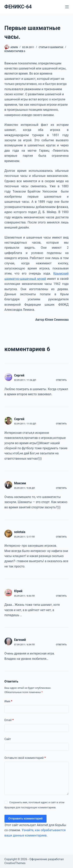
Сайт (8, 739)
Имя (8, 701)
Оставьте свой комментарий (25, 758)
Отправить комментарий (26, 818)
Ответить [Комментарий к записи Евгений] (61, 645)
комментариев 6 (15, 51)
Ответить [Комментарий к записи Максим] (61, 488)
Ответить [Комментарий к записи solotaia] (61, 537)
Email (9, 720)
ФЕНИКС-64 (18, 7)
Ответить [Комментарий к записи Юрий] (61, 596)
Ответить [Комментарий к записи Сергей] (61, 380)
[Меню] (67, 7)
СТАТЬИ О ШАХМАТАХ (51, 47)
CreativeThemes (15, 863)
